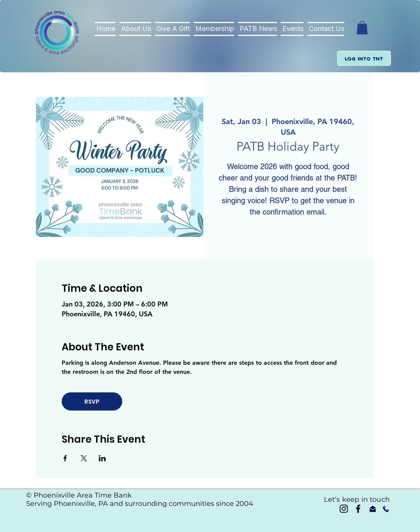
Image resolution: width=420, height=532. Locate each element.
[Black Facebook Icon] (358, 509)
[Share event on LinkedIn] (102, 458)
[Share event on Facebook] (65, 458)
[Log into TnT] (364, 58)
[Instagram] (344, 509)
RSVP (92, 402)
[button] (362, 28)
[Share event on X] (84, 458)
